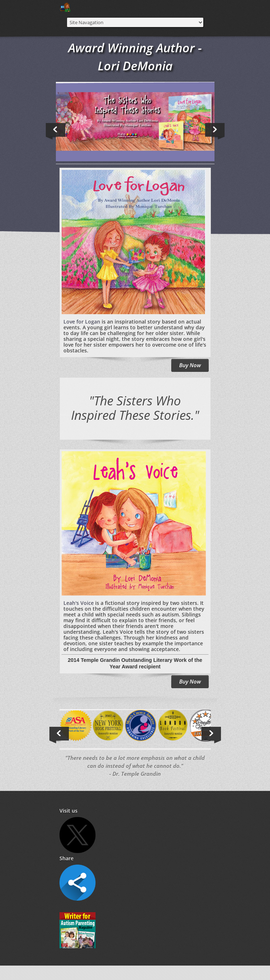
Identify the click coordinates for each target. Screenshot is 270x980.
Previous (57, 131)
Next (216, 131)
